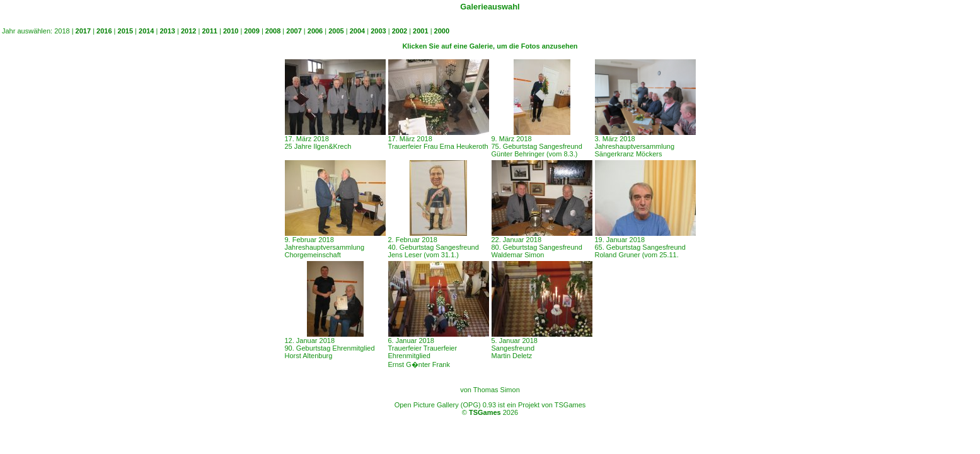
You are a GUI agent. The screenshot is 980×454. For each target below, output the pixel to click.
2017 (83, 31)
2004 (357, 31)
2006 (315, 31)
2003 (378, 31)
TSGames (485, 412)
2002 (400, 31)
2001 (420, 31)
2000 (442, 31)
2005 (336, 31)
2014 (146, 31)
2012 (188, 31)
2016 (104, 31)
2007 (294, 31)
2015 (125, 31)
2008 (273, 31)
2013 (167, 31)
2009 (251, 31)
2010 (231, 31)
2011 (209, 31)
